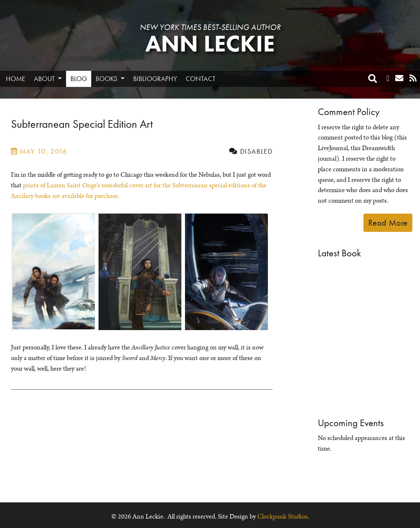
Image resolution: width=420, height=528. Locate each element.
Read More (388, 223)
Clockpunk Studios (282, 517)
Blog (79, 79)
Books (107, 79)
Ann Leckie (210, 44)
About (45, 79)
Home (16, 79)
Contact (201, 79)
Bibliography (155, 79)
